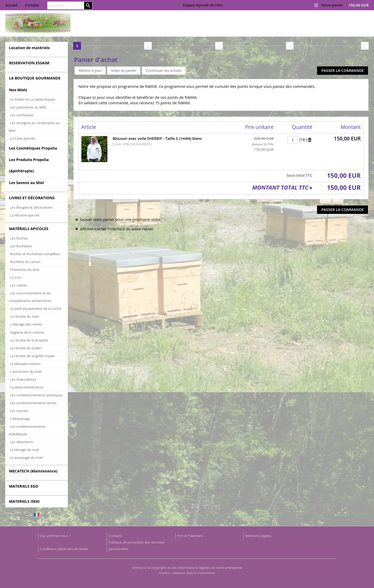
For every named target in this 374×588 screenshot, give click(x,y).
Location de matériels (29, 48)
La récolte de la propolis (29, 340)
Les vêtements (22, 442)
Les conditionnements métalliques (27, 430)
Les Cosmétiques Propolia (33, 148)
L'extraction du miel (26, 372)
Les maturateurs (23, 379)
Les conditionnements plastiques (36, 395)
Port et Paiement (190, 536)
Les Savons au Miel (26, 183)
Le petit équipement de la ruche (36, 309)
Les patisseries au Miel (28, 107)
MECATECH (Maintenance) (33, 471)
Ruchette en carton (25, 262)
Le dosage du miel (24, 450)
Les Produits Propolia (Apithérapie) (29, 165)
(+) (301, 139)
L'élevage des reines (26, 324)
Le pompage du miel (26, 458)
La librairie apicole (25, 215)
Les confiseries (22, 115)
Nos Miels (18, 90)
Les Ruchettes (21, 246)
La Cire (15, 277)
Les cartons (19, 411)
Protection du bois (25, 270)
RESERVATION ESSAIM (29, 63)
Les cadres (18, 285)
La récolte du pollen (26, 348)
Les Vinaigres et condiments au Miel (34, 127)
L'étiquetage (20, 419)
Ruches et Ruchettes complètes (35, 254)
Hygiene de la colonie (27, 332)
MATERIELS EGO (24, 486)
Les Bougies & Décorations (31, 207)
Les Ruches (19, 238)
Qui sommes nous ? (55, 536)
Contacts (115, 536)
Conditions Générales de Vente (64, 549)
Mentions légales (258, 536)
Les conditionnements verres (33, 403)
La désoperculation (25, 364)
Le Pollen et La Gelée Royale (32, 99)
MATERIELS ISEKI (24, 501)
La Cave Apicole (22, 138)
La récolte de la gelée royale (32, 356)
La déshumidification (27, 387)
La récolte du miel (24, 316)
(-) (305, 139)
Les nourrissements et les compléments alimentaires (30, 297)
